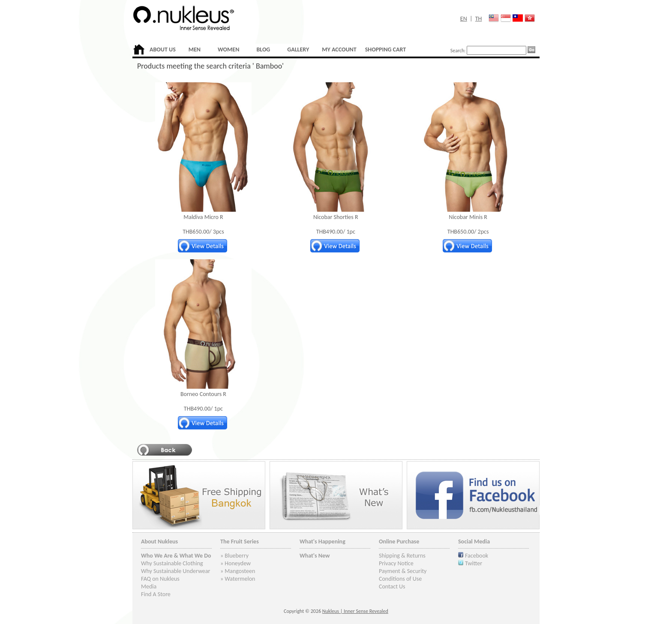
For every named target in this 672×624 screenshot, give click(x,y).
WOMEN (228, 49)
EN (464, 19)
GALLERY (298, 49)
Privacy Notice (396, 563)
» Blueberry (234, 556)
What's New (315, 556)
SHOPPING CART (385, 49)
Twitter (474, 563)
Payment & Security (403, 571)
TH (479, 19)
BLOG (263, 49)
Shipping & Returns (402, 556)
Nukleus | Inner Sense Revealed (355, 611)
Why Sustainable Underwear (175, 571)
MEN (195, 49)
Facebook (477, 556)
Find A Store (156, 594)
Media (149, 586)
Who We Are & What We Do (176, 556)
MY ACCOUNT (339, 49)
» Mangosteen (238, 571)
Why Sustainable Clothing (172, 563)
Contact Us (392, 586)
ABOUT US (163, 49)
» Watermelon (238, 579)
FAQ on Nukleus (160, 579)
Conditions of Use (400, 579)
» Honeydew (235, 563)
